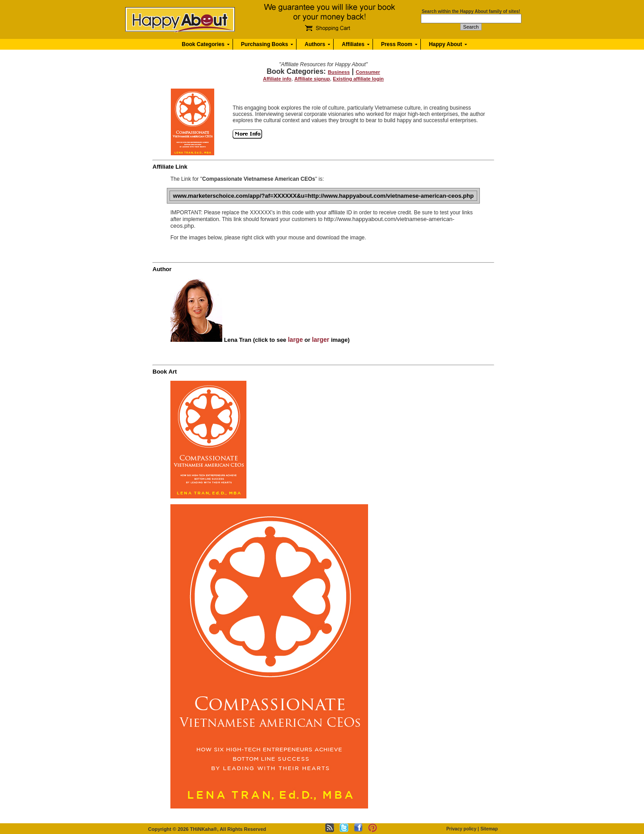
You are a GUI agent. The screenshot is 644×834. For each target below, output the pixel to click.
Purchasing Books (265, 44)
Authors (315, 44)
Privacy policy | (463, 829)
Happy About (445, 44)
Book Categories (203, 44)
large (295, 340)
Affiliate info (277, 79)
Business (339, 72)
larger (320, 340)
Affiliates (353, 44)
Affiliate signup (312, 79)
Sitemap (489, 829)
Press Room (397, 44)
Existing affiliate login (358, 79)
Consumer (368, 72)
